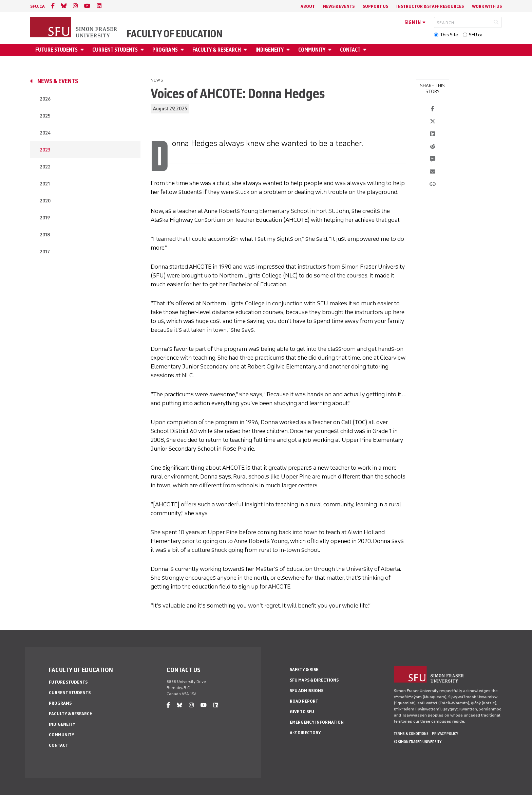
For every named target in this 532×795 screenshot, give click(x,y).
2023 (45, 150)
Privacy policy (445, 734)
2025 (45, 116)
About (308, 6)
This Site (449, 35)
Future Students (56, 50)
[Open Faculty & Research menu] (246, 50)
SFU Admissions (307, 691)
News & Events (339, 6)
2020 (45, 201)
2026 (45, 99)
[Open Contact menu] (366, 50)
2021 (45, 184)
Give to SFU (302, 712)
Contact (350, 50)
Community (312, 50)
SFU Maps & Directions (314, 680)
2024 (45, 133)
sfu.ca (37, 6)
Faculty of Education (175, 34)
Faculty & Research (217, 50)
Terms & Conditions (411, 734)
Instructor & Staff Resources (430, 6)
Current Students (115, 50)
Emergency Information (317, 722)
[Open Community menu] (331, 50)
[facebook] (53, 6)
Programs (165, 50)
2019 (45, 218)
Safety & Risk (304, 670)
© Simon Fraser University (418, 742)
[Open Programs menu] (183, 50)
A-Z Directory (305, 733)
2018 (45, 235)
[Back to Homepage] (74, 28)
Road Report (304, 701)
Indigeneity (270, 50)
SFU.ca (476, 35)
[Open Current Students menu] (143, 50)
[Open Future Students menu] (83, 50)
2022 (45, 167)
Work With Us (487, 6)
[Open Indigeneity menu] (289, 50)
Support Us (375, 6)
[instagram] (75, 6)
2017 (45, 252)
